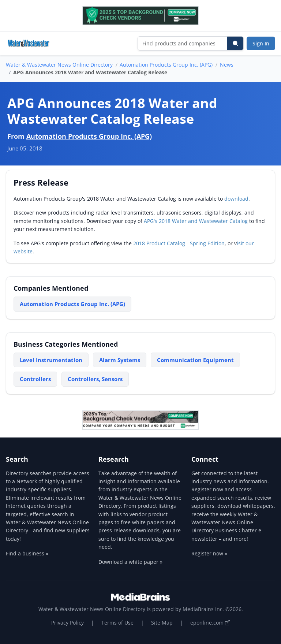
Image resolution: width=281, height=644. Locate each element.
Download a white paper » (130, 562)
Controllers (35, 379)
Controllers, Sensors (95, 379)
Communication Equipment (195, 360)
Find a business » (27, 553)
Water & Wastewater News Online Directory (59, 65)
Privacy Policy (68, 623)
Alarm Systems (120, 360)
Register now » (209, 553)
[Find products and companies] (183, 43)
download (236, 199)
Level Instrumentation (51, 360)
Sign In (261, 43)
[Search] (235, 43)
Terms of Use (117, 623)
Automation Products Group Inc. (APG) (166, 65)
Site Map (162, 623)
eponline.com (210, 623)
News (227, 65)
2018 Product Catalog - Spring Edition (179, 243)
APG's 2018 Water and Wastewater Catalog (196, 221)
